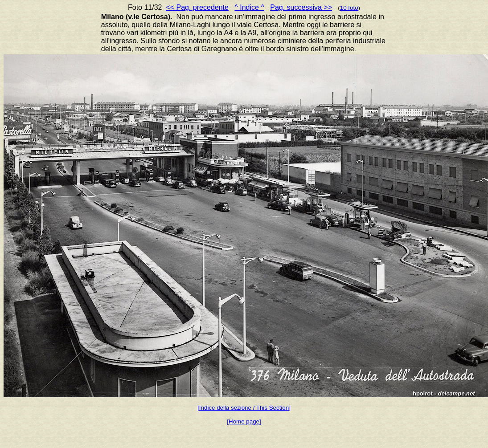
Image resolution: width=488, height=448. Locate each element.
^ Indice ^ (249, 7)
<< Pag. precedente (197, 7)
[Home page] (244, 422)
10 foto (349, 8)
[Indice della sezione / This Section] (244, 408)
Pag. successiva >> (301, 7)
